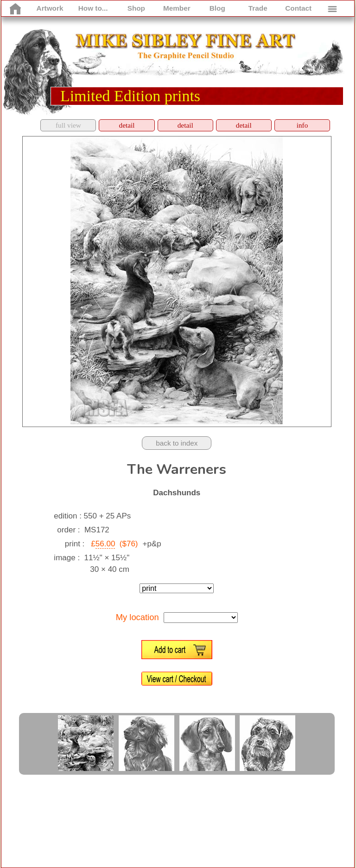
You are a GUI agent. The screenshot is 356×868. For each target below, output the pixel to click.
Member (177, 8)
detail (127, 125)
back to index (177, 443)
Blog (217, 8)
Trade (258, 8)
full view (68, 125)
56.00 (105, 544)
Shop (136, 8)
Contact (298, 8)
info (302, 125)
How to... (93, 8)
